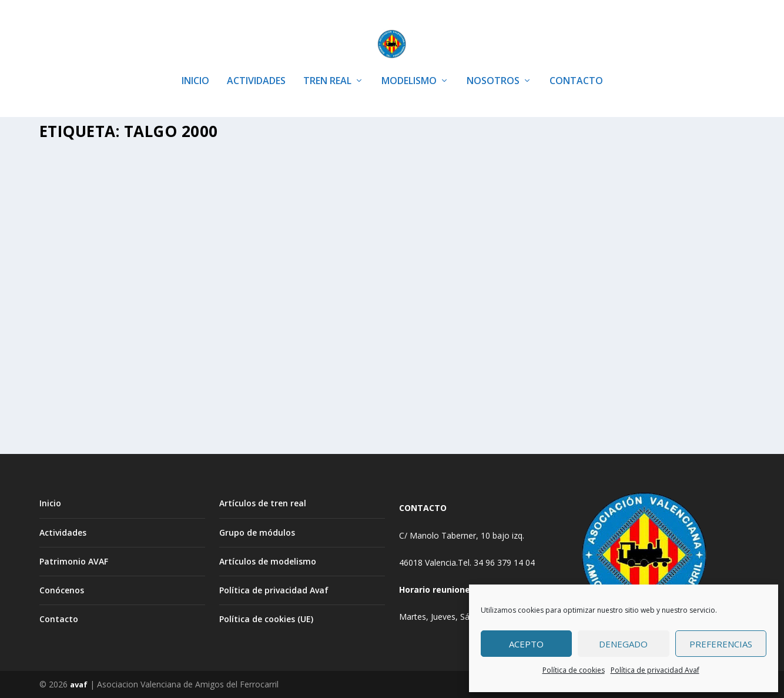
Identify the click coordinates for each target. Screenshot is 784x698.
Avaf (73, 328)
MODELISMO (409, 64)
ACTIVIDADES (256, 64)
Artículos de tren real (263, 503)
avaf (79, 684)
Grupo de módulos (257, 532)
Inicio (50, 503)
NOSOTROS (493, 64)
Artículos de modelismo (268, 561)
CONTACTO (576, 64)
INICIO (195, 64)
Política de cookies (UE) (266, 619)
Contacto (59, 619)
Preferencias (721, 644)
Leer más (78, 415)
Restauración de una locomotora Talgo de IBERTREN (147, 304)
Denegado (623, 644)
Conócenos (62, 590)
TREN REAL (327, 64)
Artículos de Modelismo (177, 328)
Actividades (63, 532)
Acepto (526, 644)
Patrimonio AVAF (74, 561)
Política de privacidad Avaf (655, 670)
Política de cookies (574, 670)
